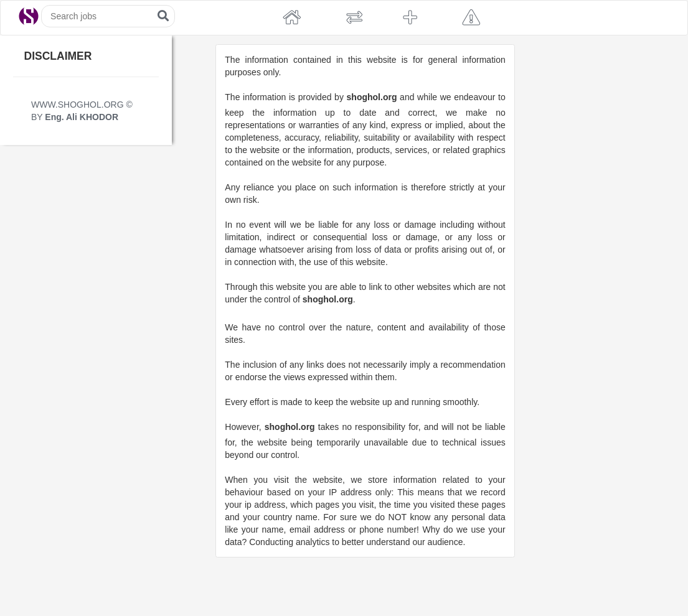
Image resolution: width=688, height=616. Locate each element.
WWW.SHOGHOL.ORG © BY (82, 111)
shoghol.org (372, 97)
